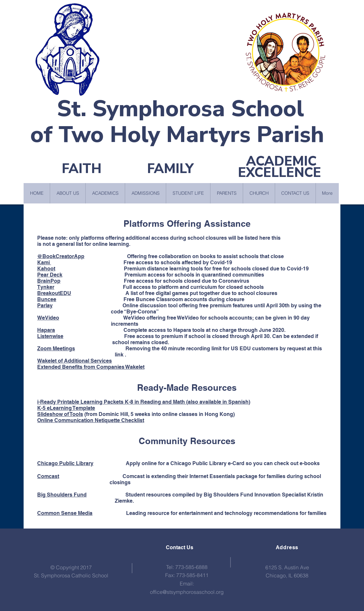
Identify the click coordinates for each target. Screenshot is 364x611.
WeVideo (48, 318)
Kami (44, 262)
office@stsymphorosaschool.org (187, 592)
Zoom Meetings (56, 349)
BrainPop (49, 281)
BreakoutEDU (54, 293)
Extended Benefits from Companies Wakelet (91, 367)
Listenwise (50, 336)
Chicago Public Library (65, 463)
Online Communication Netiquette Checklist (91, 420)
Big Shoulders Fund (62, 495)
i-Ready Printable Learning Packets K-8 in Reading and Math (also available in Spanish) (144, 402)
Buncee (47, 299)
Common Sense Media (65, 513)
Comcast (48, 476)
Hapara (46, 330)
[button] (68, 193)
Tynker (46, 287)
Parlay (45, 305)
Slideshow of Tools (60, 414)
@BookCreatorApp (61, 256)
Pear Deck (50, 275)
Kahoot (46, 269)
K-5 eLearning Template (66, 408)
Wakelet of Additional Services (75, 361)
